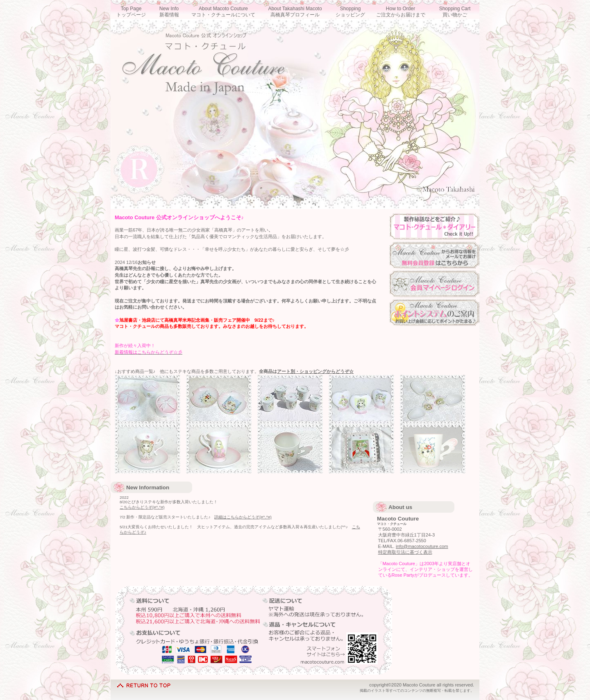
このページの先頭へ (144, 684)
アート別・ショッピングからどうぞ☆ (315, 371)
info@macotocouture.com (422, 546)
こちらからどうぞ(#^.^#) (142, 507)
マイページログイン (434, 284)
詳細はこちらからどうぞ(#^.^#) (243, 517)
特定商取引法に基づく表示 (405, 552)
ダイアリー (434, 226)
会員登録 (434, 255)
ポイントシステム (434, 312)
